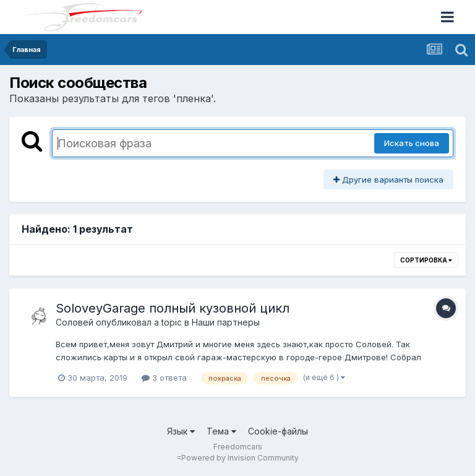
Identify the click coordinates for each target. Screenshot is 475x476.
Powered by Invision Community (240, 458)
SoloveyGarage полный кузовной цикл (173, 308)
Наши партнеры (226, 322)
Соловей (75, 322)
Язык (181, 431)
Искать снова (412, 143)
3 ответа (164, 378)
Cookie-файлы (278, 431)
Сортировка (426, 260)
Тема (221, 431)
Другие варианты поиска (388, 180)
